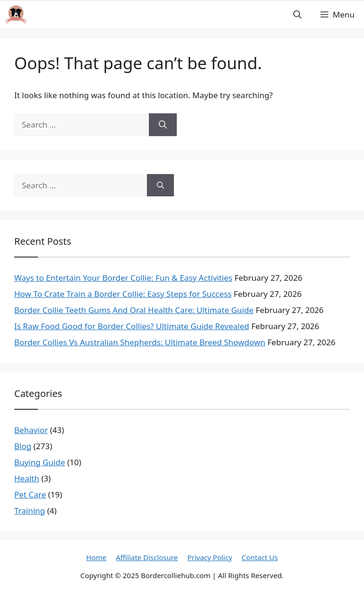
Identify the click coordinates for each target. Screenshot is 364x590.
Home (96, 557)
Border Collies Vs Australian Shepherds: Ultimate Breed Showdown (140, 342)
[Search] (163, 125)
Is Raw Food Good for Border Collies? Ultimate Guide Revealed (132, 326)
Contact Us (260, 557)
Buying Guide (40, 462)
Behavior (31, 430)
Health (27, 478)
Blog (23, 446)
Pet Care (30, 494)
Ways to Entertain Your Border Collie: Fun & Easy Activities (123, 278)
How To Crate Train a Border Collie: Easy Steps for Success (123, 294)
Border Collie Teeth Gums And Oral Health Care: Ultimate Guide (134, 310)
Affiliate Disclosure (147, 557)
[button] (297, 15)
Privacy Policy (210, 557)
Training (30, 511)
